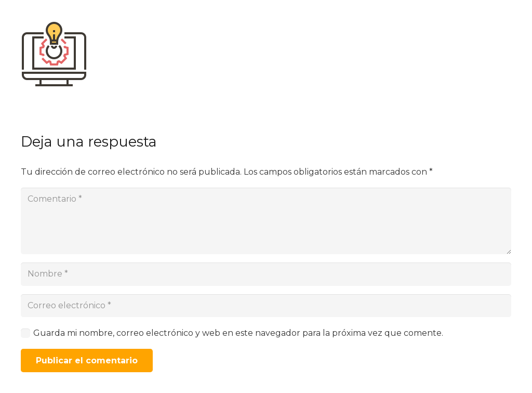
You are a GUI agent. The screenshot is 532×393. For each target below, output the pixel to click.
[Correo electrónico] (266, 306)
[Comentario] (266, 221)
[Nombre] (266, 274)
